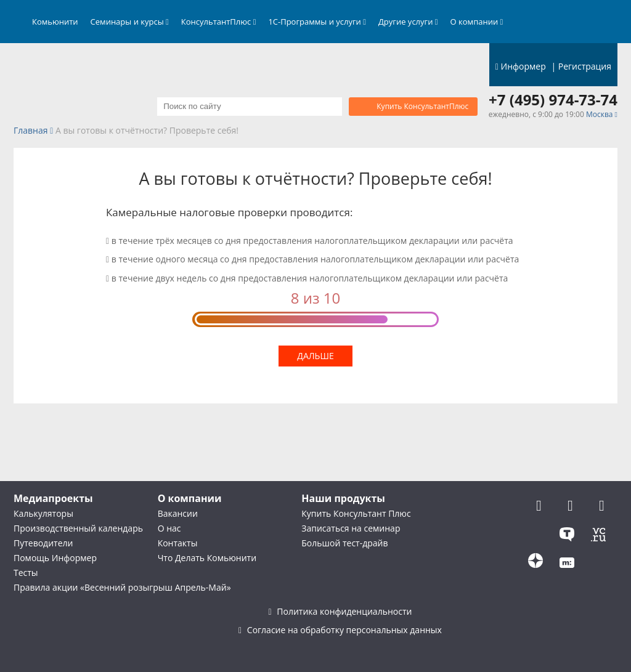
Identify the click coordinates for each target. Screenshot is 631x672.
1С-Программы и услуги (317, 22)
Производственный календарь (78, 528)
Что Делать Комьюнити (207, 558)
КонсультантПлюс (219, 22)
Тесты (26, 573)
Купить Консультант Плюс (356, 513)
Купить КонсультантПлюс (422, 106)
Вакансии (178, 513)
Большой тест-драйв (344, 543)
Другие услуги (408, 22)
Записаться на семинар (351, 528)
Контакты (178, 543)
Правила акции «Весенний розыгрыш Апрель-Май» (122, 587)
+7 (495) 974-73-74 (553, 100)
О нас (169, 528)
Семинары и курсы (130, 22)
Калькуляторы (43, 513)
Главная (31, 131)
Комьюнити (55, 22)
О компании (477, 22)
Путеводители (43, 543)
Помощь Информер (55, 558)
